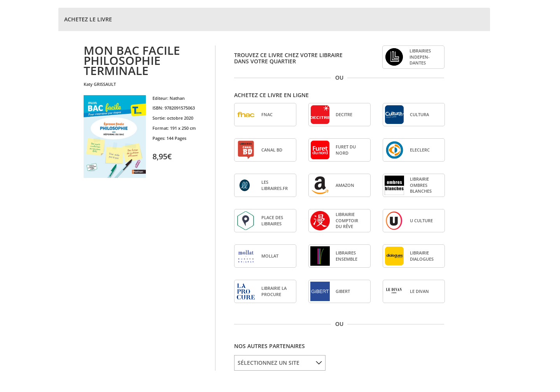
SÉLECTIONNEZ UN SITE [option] (269, 363)
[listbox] (280, 363)
